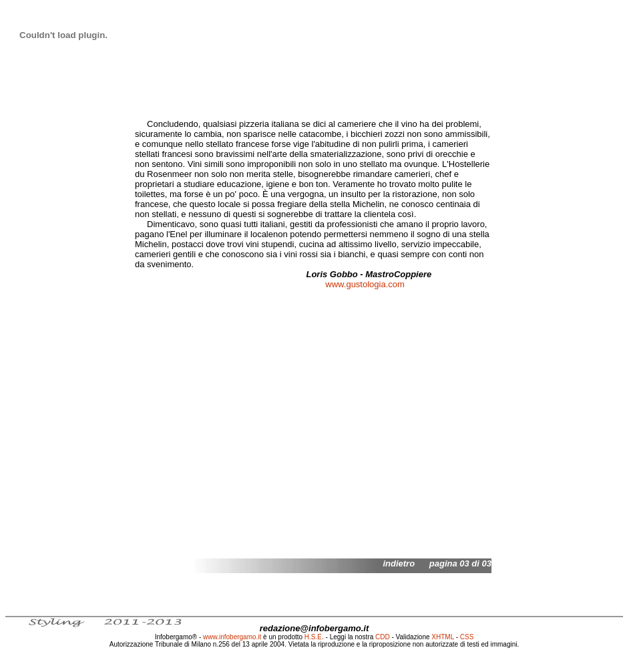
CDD (383, 637)
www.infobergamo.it (232, 637)
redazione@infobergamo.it (315, 628)
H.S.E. (314, 637)
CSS (467, 637)
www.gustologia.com (365, 284)
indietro (399, 563)
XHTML (443, 637)
